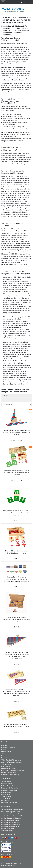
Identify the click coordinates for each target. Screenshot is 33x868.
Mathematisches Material (9, 786)
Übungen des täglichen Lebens (11, 812)
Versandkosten (6, 764)
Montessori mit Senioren (9, 790)
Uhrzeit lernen (6, 801)
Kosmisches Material (8, 784)
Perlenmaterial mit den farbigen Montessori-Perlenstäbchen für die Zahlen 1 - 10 (16, 619)
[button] (18, 2)
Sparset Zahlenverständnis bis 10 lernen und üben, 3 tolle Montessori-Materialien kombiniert (16, 473)
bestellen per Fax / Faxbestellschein (12, 771)
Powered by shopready (8, 866)
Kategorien (16, 396)
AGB (3, 754)
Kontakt (4, 750)
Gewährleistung (6, 752)
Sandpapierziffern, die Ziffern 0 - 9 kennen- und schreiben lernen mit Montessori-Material (17, 513)
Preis (16, 400)
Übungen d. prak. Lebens (9, 803)
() (25, 2)
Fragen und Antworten (8, 747)
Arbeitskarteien (6, 782)
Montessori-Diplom (7, 766)
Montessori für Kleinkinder (10, 788)
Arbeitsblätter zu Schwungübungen (12, 810)
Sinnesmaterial (6, 796)
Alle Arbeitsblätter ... (8, 831)
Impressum (5, 756)
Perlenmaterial (6, 794)
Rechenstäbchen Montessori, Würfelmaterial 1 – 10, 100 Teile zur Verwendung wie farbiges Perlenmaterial (16, 579)
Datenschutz (5, 758)
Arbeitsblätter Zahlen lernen (10, 820)
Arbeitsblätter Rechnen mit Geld (11, 814)
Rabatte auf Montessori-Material (11, 762)
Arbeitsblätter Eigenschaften (10, 826)
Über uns (4, 745)
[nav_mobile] (3, 2)
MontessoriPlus (6, 792)
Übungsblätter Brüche (8, 829)
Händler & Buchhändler (8, 773)
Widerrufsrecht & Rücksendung (11, 760)
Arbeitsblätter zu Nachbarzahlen (11, 818)
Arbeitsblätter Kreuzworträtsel (11, 822)
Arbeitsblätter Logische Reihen (11, 824)
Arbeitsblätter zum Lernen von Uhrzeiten (14, 816)
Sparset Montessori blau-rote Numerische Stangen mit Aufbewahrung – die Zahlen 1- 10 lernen (16, 433)
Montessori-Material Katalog (10, 775)
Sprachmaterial (6, 798)
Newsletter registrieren (8, 768)
